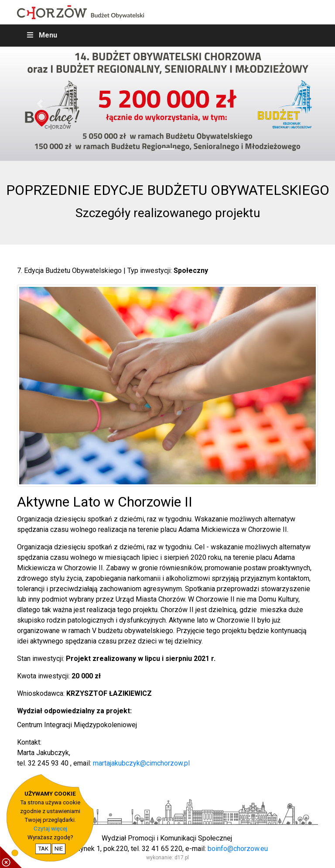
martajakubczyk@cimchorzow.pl (141, 763)
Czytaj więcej (50, 829)
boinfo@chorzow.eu (238, 849)
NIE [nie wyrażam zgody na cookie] (59, 849)
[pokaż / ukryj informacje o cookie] (11, 857)
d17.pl (182, 858)
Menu (41, 35)
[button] (40, 104)
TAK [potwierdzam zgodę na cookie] (43, 849)
